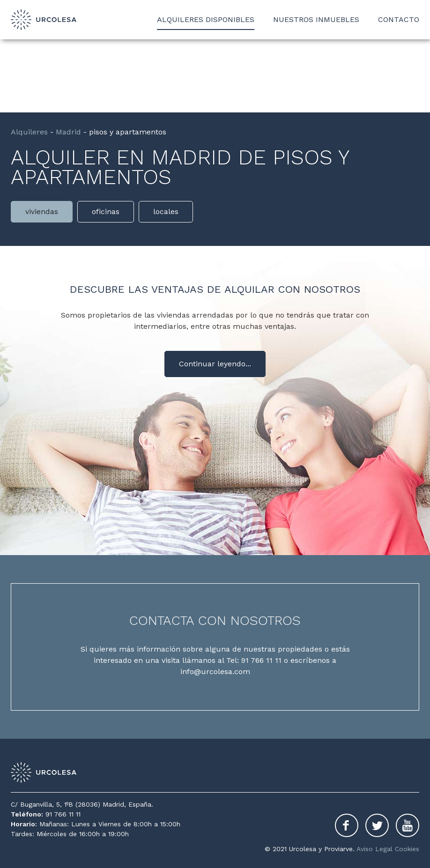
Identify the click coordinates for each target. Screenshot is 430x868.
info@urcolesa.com (215, 671)
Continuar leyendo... (215, 364)
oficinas (106, 211)
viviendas (42, 211)
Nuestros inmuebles (316, 19)
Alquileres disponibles (206, 19)
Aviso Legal (374, 849)
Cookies (407, 849)
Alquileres (29, 132)
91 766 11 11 (261, 660)
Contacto (399, 19)
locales (166, 211)
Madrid (68, 132)
